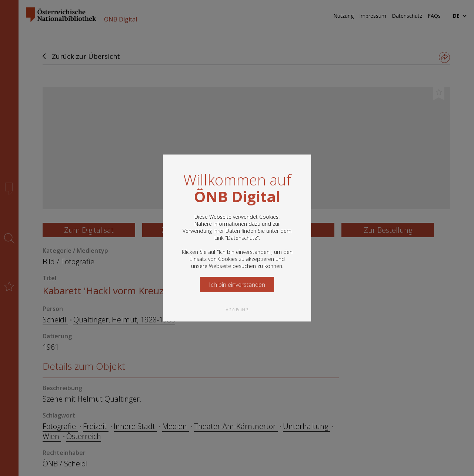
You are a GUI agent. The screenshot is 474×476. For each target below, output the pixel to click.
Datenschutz (242, 238)
